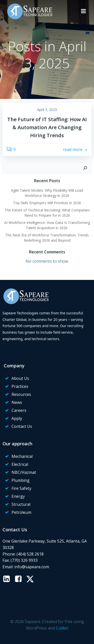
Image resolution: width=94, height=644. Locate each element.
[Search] (85, 168)
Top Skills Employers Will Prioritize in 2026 (47, 203)
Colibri (62, 628)
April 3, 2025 (47, 110)
